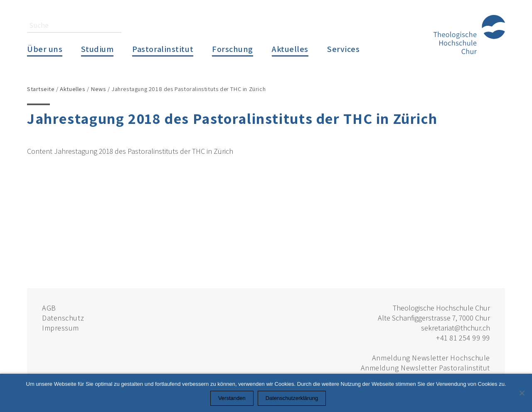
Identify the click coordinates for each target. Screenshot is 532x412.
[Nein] (522, 393)
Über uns (45, 49)
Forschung (233, 49)
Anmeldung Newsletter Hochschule (431, 358)
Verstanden (232, 398)
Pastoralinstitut (163, 49)
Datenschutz (63, 318)
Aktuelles (290, 49)
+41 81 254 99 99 (463, 338)
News (98, 89)
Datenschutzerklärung (292, 398)
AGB (49, 308)
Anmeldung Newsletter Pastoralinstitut (425, 368)
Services (343, 49)
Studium (97, 49)
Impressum (60, 328)
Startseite (41, 89)
